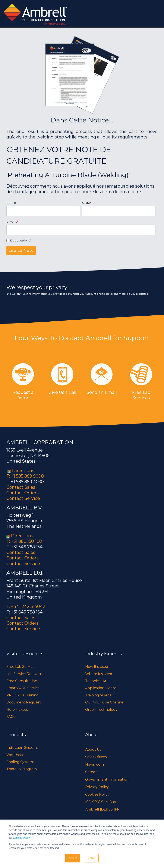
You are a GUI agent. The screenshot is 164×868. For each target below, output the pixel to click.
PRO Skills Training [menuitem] (23, 695)
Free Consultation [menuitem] (22, 681)
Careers (92, 772)
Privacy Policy (97, 787)
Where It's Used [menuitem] (99, 674)
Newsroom (94, 764)
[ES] (111, 809)
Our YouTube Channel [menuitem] (105, 702)
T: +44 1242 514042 (26, 606)
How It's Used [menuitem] (97, 667)
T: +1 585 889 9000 (25, 476)
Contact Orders (23, 493)
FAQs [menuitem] (11, 717)
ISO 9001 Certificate (102, 802)
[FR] (117, 809)
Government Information (107, 779)
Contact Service (23, 498)
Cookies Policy (21, 838)
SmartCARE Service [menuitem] (23, 688)
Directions (23, 471)
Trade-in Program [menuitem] (22, 769)
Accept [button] (73, 858)
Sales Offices (96, 757)
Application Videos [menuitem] (101, 688)
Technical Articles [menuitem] (100, 681)
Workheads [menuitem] (16, 755)
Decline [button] (91, 858)
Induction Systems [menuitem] (22, 748)
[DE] (104, 809)
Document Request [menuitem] (24, 702)
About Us (93, 750)
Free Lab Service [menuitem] (20, 667)
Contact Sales (21, 487)
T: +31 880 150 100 (24, 541)
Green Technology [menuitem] (101, 710)
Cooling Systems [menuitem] (20, 762)
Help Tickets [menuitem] (17, 710)
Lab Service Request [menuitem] (24, 674)
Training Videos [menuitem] (98, 695)
